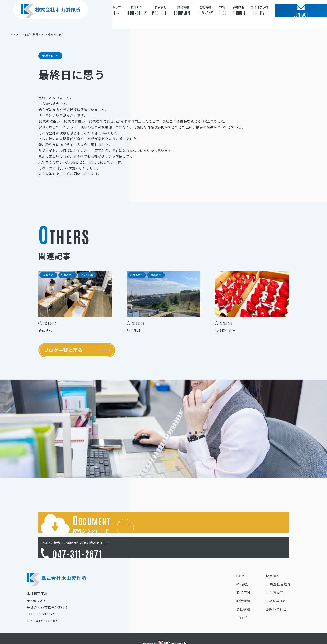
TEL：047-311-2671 (43, 598)
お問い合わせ (276, 593)
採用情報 (273, 560)
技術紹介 (243, 568)
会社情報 (243, 593)
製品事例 (243, 576)
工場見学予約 (276, 585)
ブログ (241, 601)
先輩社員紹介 (280, 568)
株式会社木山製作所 (46, 19)
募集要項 (277, 576)
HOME (241, 560)
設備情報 (243, 585)
